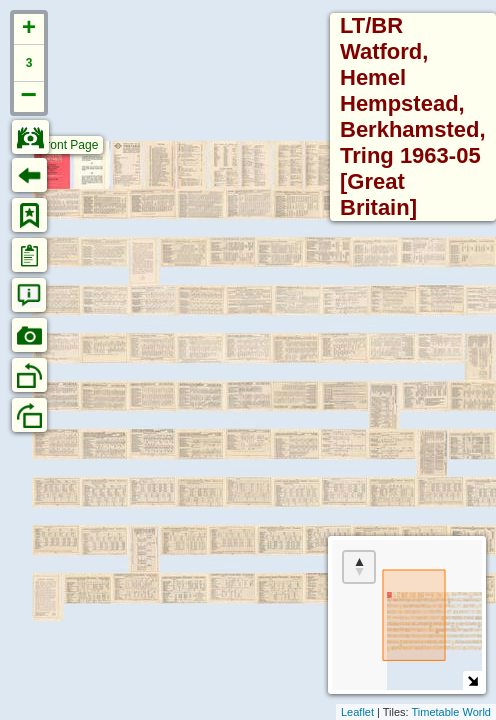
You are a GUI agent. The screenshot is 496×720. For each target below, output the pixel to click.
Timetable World (451, 712)
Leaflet (357, 712)
